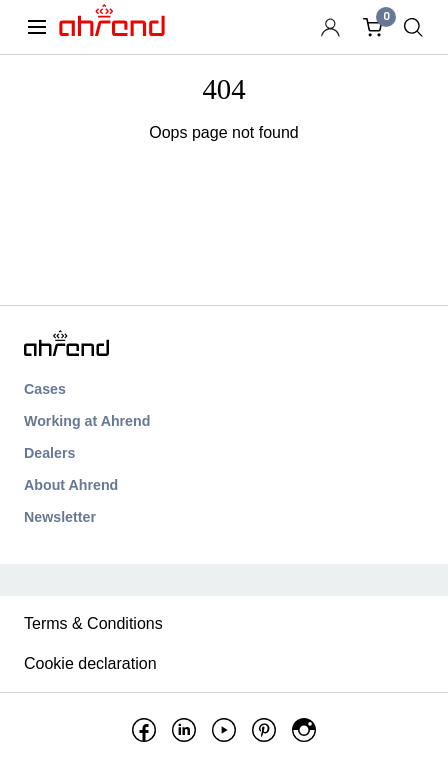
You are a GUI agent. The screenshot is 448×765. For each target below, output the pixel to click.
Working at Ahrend (87, 421)
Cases (45, 389)
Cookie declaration (90, 663)
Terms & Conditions (93, 623)
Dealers (49, 453)
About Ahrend (71, 485)
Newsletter (60, 517)
